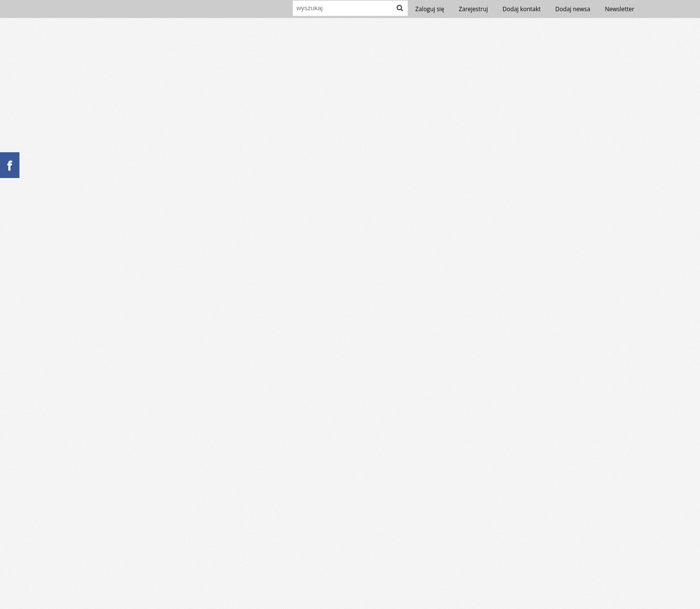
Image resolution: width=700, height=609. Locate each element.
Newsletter (620, 9)
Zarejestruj (473, 9)
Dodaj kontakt (522, 9)
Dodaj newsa (573, 9)
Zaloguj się (429, 9)
